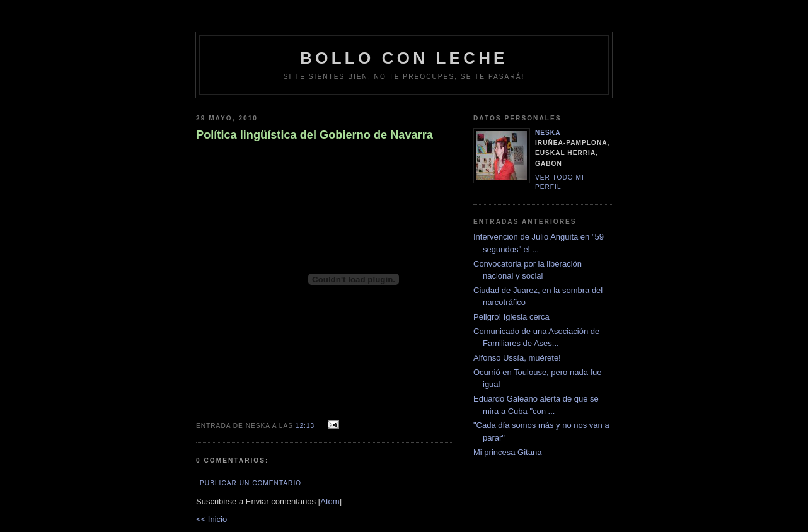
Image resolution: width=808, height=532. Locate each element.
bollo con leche (404, 58)
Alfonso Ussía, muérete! (517, 358)
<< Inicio (211, 519)
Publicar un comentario (251, 483)
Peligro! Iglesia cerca (511, 317)
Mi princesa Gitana (507, 452)
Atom (330, 501)
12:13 (306, 426)
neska (548, 133)
